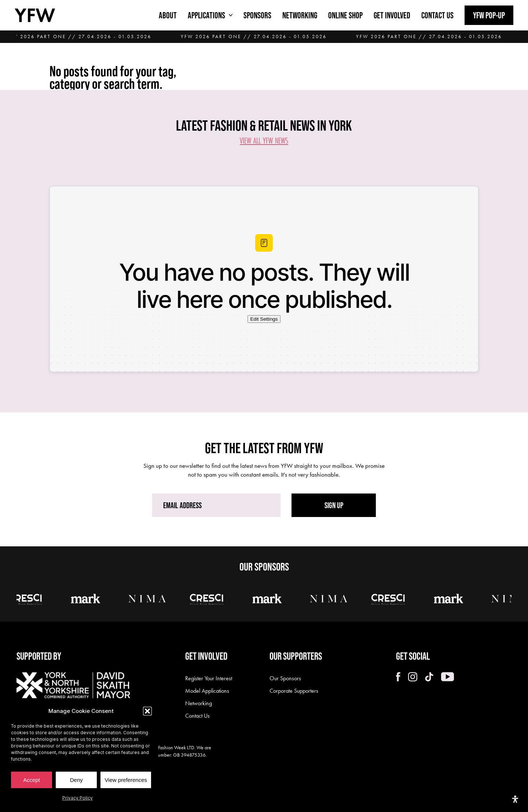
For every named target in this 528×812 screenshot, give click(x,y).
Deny (76, 780)
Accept (32, 780)
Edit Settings (264, 319)
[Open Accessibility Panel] (515, 799)
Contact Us (197, 716)
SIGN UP (334, 505)
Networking (199, 703)
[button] (147, 711)
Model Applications (207, 691)
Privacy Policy (78, 798)
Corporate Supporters (294, 691)
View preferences (126, 780)
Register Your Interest (209, 678)
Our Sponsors (285, 678)
